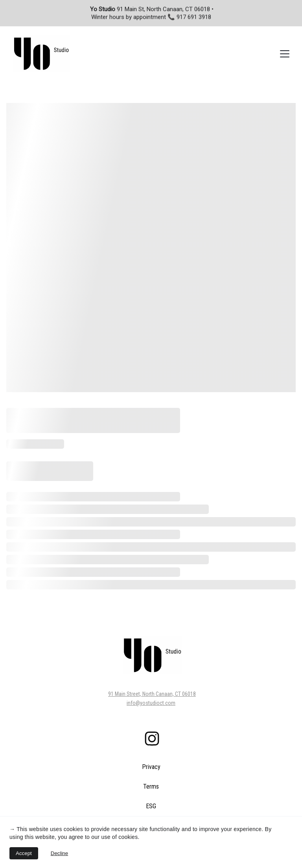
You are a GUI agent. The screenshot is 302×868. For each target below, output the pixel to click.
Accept (24, 853)
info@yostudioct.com (151, 703)
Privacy (151, 767)
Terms (151, 786)
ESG (151, 806)
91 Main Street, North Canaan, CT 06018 (152, 694)
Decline (59, 853)
